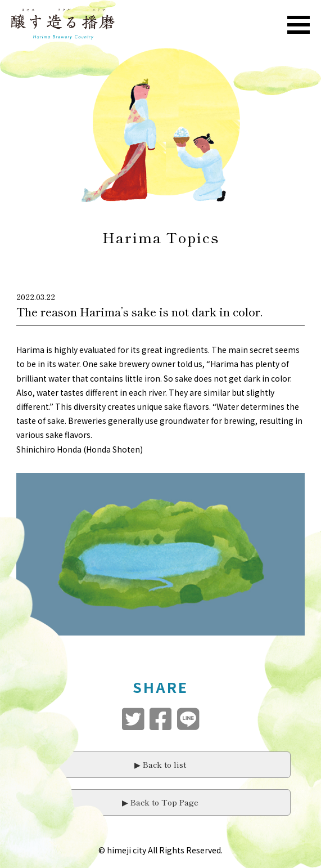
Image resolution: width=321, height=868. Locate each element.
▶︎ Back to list (160, 764)
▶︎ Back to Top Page (160, 802)
